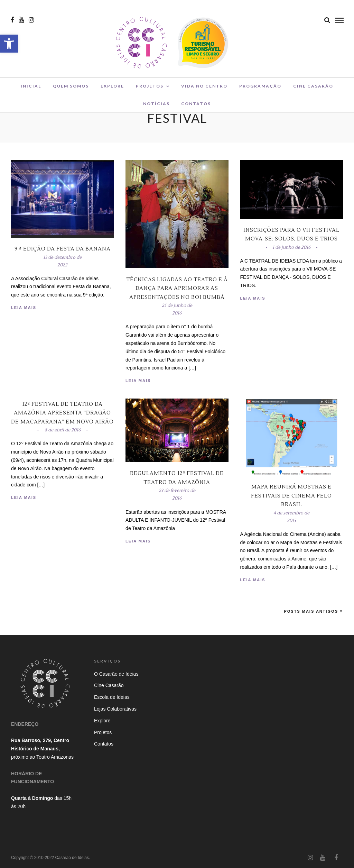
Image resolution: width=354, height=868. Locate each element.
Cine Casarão (313, 88)
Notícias (156, 105)
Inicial (31, 88)
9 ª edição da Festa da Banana (63, 249)
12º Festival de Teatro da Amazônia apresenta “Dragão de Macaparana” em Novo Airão (62, 413)
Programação (260, 88)
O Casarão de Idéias (116, 674)
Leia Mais (24, 308)
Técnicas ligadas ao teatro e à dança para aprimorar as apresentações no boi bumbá (177, 289)
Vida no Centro (204, 88)
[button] (9, 44)
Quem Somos (71, 88)
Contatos (196, 105)
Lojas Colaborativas (115, 709)
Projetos (150, 88)
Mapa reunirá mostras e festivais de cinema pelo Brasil (291, 496)
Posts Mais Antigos (313, 611)
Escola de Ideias (112, 697)
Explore (112, 88)
